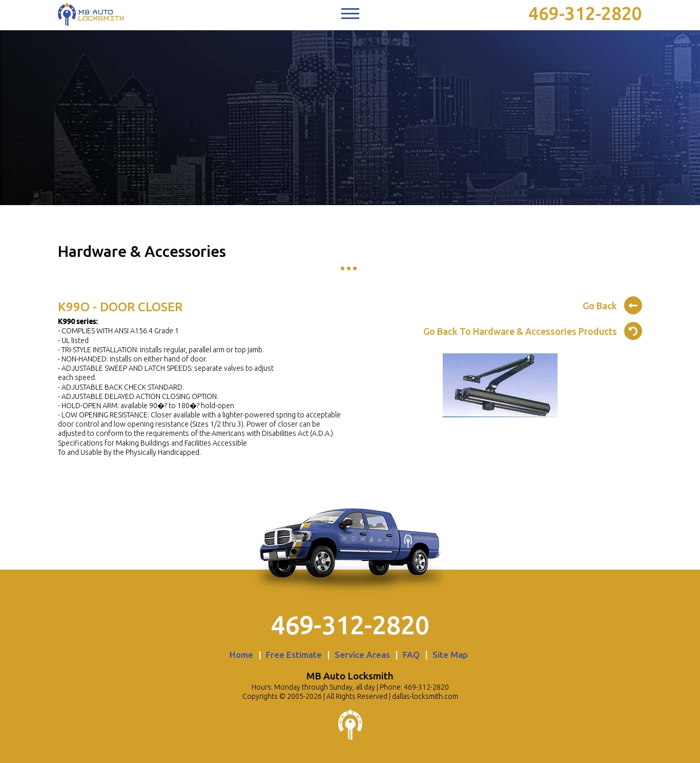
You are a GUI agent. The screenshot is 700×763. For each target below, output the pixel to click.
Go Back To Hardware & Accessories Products (533, 330)
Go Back (612, 304)
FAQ (411, 655)
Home (241, 655)
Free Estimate (294, 655)
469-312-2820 (585, 13)
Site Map (450, 655)
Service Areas (362, 655)
